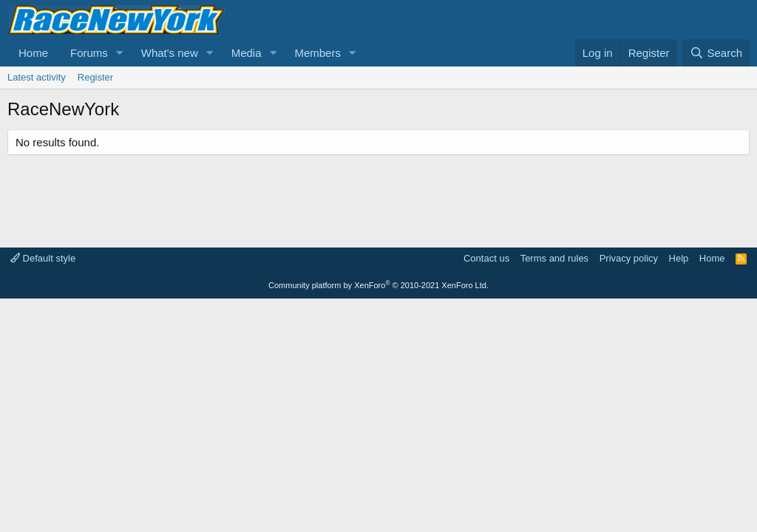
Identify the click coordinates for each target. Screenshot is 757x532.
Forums (89, 53)
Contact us (486, 258)
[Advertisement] (378, 199)
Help (679, 258)
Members (318, 53)
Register (95, 77)
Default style (43, 258)
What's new (170, 53)
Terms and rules (554, 258)
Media (247, 53)
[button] (120, 53)
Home (33, 53)
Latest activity (37, 77)
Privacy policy (629, 258)
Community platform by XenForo (378, 285)
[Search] (716, 53)
